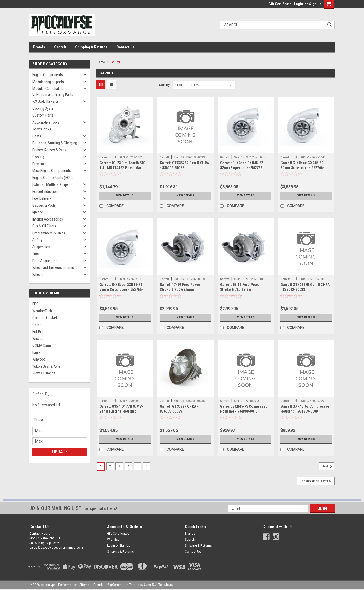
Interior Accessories (48, 219)
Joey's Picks (42, 129)
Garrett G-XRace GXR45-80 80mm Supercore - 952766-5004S (302, 168)
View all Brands (44, 373)
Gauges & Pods (44, 205)
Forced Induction (45, 192)
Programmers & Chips (49, 233)
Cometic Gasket (45, 318)
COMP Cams (42, 345)
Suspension (41, 247)
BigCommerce (118, 585)
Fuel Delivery (42, 198)
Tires (36, 254)
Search (60, 47)
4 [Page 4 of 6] (128, 466)
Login (299, 4)
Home (101, 62)
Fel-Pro (38, 332)
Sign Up (315, 4)
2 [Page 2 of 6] (110, 466)
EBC (36, 304)
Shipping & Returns (91, 47)
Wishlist (113, 540)
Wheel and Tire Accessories (53, 268)
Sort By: (165, 85)
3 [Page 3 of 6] (119, 466)
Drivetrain (39, 164)
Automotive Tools (46, 122)
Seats (37, 136)
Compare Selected (316, 481)
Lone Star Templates (159, 585)
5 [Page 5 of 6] (137, 466)
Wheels (38, 275)
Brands (39, 47)
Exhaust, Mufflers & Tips (51, 184)
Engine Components (48, 75)
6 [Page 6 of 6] (147, 466)
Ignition (38, 212)
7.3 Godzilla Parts (46, 101)
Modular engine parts (48, 82)
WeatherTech (42, 311)
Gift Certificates (118, 534)
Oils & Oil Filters (44, 226)
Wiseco (38, 339)
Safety (37, 240)
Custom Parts (43, 115)
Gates (37, 325)
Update (60, 452)
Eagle (36, 352)
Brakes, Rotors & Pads (49, 150)
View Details (125, 196)
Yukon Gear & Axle (46, 366)
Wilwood (39, 359)
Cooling (38, 157)
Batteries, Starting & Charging (55, 143)
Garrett (115, 62)
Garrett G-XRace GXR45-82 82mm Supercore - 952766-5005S (242, 168)
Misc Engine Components (52, 171)
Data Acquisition (45, 261)
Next (328, 466)
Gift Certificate (280, 4)
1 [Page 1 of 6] (101, 466)
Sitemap (85, 585)
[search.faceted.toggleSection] (41, 420)
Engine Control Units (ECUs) (54, 178)
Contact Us (125, 47)
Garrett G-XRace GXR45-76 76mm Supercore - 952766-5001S (121, 290)
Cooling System (44, 108)
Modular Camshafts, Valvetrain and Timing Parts (53, 92)
